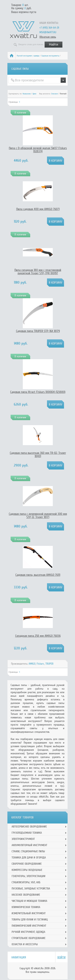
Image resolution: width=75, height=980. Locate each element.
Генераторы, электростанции (28, 876)
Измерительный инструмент (29, 913)
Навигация (19, 957)
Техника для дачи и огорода (29, 858)
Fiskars (40, 664)
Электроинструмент (23, 839)
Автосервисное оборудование (29, 827)
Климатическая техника (26, 907)
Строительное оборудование (28, 938)
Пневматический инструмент (29, 926)
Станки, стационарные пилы (28, 851)
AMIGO (32, 664)
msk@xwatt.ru (48, 32)
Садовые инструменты (50, 56)
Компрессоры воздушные (27, 870)
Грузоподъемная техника (27, 833)
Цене (34, 94)
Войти (61, 957)
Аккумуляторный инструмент (29, 845)
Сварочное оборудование (27, 864)
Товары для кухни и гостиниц (30, 920)
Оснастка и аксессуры (25, 944)
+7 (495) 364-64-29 (49, 28)
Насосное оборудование (26, 895)
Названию (27, 94)
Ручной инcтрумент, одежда (28, 56)
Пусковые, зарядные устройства (31, 889)
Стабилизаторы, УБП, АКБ (26, 882)
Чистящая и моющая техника (29, 901)
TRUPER (49, 664)
